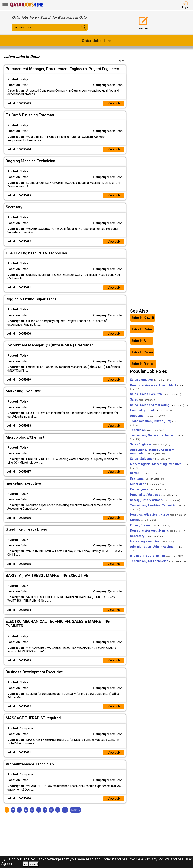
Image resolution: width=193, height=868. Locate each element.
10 (65, 814)
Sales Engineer (150, 446)
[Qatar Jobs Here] (27, 6)
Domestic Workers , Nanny (158, 533)
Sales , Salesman (151, 461)
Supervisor (147, 486)
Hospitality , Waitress (154, 497)
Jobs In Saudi (142, 343)
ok (25, 864)
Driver (144, 475)
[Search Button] (81, 31)
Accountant (147, 418)
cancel (34, 864)
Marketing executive (154, 544)
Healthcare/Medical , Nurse (159, 517)
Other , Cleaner (150, 527)
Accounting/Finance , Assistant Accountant (152, 454)
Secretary (146, 538)
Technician (147, 432)
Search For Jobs (23, 27)
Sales (143, 402)
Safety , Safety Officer (155, 502)
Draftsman (147, 481)
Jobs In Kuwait (142, 320)
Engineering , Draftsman (157, 558)
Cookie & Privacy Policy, (149, 859)
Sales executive (151, 382)
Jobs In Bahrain (143, 366)
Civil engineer (149, 491)
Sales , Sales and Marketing (159, 407)
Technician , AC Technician (158, 563)
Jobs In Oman (142, 354)
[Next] (75, 814)
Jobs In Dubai (142, 331)
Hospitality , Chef (151, 412)
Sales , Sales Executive (156, 396)
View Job (114, 104)
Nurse (144, 522)
